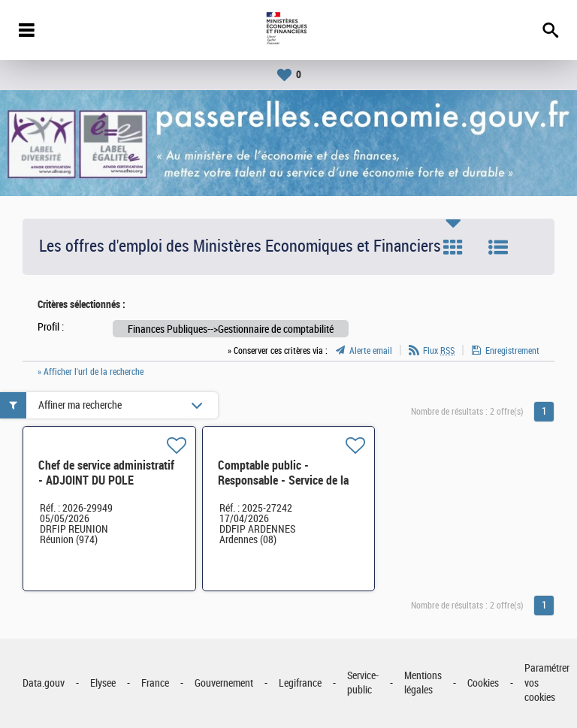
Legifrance (300, 683)
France (155, 683)
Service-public (363, 683)
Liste (498, 247)
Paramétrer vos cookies (547, 683)
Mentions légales (423, 683)
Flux (439, 351)
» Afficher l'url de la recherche (91, 372)
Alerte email (371, 351)
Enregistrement (512, 351)
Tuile (453, 247)
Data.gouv (44, 683)
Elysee (103, 683)
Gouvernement (224, 683)
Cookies (483, 683)
